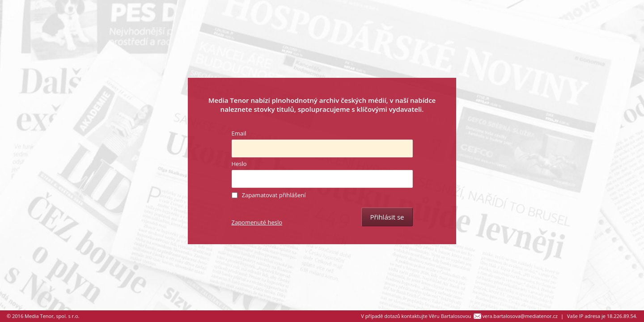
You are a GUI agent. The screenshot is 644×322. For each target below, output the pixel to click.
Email (239, 133)
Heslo (239, 164)
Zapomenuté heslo (257, 222)
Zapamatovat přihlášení (274, 195)
